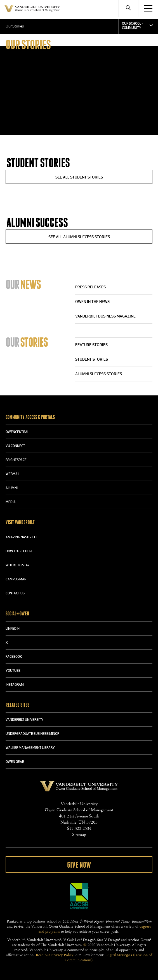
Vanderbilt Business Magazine (105, 317)
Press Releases (90, 287)
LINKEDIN (13, 629)
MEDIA (11, 502)
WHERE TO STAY (18, 566)
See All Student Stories (79, 178)
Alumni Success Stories (99, 374)
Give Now (79, 865)
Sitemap (79, 835)
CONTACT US (15, 594)
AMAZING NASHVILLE (22, 538)
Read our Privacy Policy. (55, 955)
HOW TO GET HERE (19, 552)
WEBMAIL (13, 474)
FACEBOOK (14, 657)
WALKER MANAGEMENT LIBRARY (30, 748)
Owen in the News (92, 302)
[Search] (128, 8)
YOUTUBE (13, 671)
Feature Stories (91, 345)
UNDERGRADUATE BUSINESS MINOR (32, 734)
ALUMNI (12, 488)
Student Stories (92, 360)
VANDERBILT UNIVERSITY (24, 720)
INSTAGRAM (15, 685)
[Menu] (148, 8)
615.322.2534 (79, 829)
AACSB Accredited (79, 896)
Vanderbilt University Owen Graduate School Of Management (32, 12)
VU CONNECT (15, 446)
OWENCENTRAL (17, 432)
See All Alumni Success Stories (79, 237)
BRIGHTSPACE (16, 460)
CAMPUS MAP (16, 580)
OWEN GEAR (15, 762)
